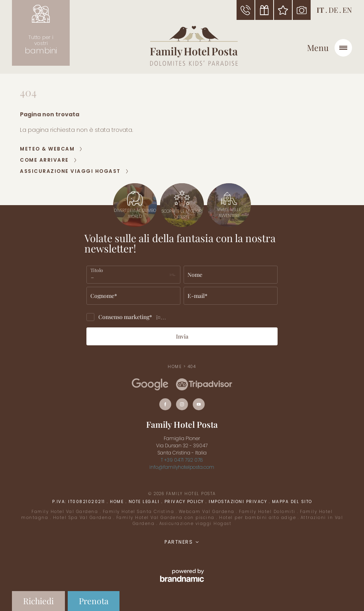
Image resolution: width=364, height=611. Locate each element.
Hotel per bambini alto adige (258, 518)
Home (176, 367)
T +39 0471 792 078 (182, 460)
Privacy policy (185, 502)
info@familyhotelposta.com (182, 467)
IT (320, 10)
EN (347, 10)
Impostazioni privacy (239, 502)
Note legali (145, 502)
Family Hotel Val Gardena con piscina (166, 518)
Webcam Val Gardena (208, 512)
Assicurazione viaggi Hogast (196, 524)
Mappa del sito (292, 502)
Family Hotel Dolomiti (268, 512)
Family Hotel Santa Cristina (139, 512)
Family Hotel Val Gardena (66, 512)
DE (333, 10)
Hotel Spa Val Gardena (83, 518)
